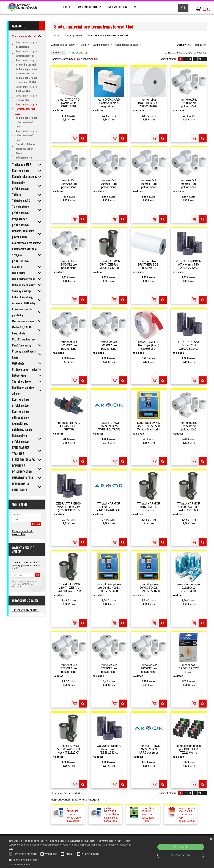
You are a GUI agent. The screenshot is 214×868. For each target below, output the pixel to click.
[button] (73, 860)
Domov (67, 7)
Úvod (57, 35)
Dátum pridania (101, 45)
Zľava (189, 53)
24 (200, 59)
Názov (71, 45)
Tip (169, 53)
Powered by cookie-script (20, 865)
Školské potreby (118, 7)
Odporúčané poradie (127, 45)
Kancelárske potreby (89, 7)
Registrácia (19, 534)
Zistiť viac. (17, 587)
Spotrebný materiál (74, 35)
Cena (83, 45)
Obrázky (182, 45)
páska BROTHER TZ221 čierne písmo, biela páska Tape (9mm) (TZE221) (111, 818)
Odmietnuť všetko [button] (181, 855)
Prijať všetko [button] (181, 847)
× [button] (211, 839)
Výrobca (59, 53)
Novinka (201, 53)
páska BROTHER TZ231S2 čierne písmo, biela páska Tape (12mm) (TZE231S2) (74, 818)
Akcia (179, 53)
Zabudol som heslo (23, 531)
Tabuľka (198, 45)
